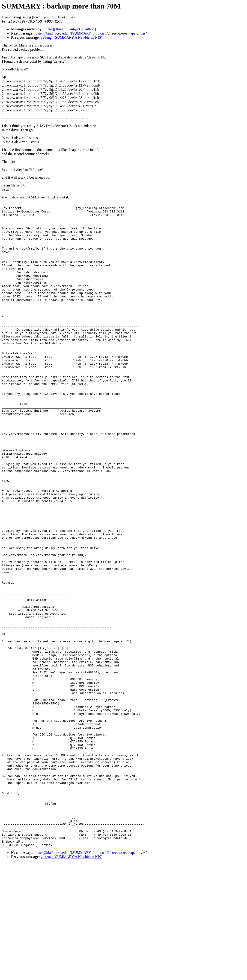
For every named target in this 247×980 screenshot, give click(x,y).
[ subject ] (75, 29)
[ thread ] (61, 29)
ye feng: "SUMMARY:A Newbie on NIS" (72, 37)
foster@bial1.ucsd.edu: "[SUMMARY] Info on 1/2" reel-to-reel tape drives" (91, 33)
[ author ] (89, 29)
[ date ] (49, 29)
